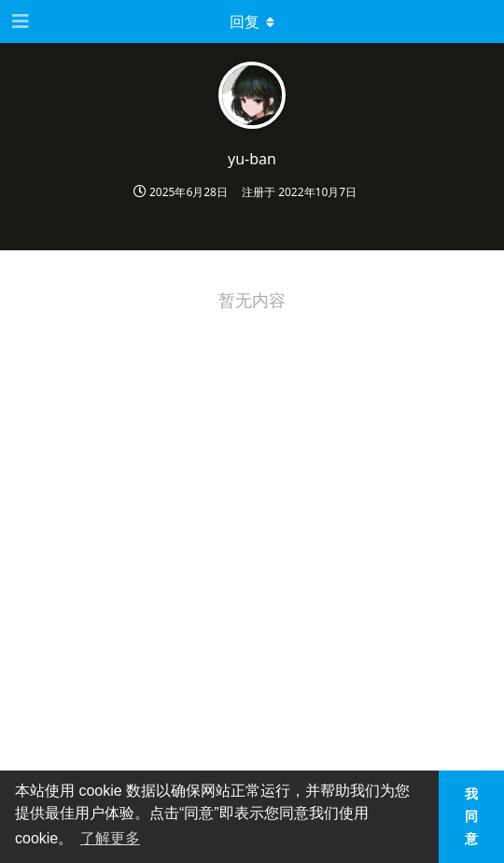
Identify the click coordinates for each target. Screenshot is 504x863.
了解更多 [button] (110, 838)
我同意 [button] (471, 816)
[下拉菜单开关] (252, 21)
